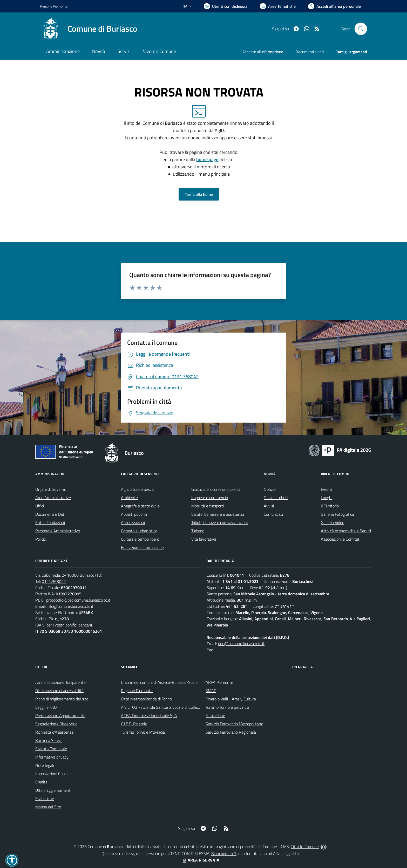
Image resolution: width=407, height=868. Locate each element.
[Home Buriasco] (89, 29)
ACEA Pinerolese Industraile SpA (149, 715)
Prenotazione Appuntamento (60, 715)
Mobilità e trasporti (208, 506)
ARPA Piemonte (219, 682)
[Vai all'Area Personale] (334, 6)
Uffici (40, 506)
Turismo (198, 531)
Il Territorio (330, 506)
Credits (41, 782)
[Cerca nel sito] (361, 29)
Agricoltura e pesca (137, 489)
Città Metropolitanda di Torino (146, 699)
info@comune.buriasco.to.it (70, 606)
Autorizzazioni (133, 522)
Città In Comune (305, 846)
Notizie (270, 489)
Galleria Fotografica (337, 514)
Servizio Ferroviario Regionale (231, 732)
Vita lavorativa (204, 539)
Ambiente (129, 498)
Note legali (45, 765)
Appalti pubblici (134, 514)
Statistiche (45, 798)
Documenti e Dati (50, 514)
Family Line (215, 715)
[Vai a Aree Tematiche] (278, 6)
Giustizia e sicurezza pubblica (216, 489)
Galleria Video (333, 522)
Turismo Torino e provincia (227, 707)
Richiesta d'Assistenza (54, 732)
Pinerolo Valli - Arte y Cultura (231, 699)
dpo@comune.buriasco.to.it (241, 644)
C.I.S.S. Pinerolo (134, 724)
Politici (41, 539)
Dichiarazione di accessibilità (59, 691)
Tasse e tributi (276, 498)
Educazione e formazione (142, 547)
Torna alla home (199, 194)
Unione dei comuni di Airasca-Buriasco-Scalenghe (164, 682)
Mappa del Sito (48, 807)
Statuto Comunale (51, 749)
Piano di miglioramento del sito (62, 699)
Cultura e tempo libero (140, 539)
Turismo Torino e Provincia (143, 732)
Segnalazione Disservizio (56, 724)
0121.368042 (54, 581)
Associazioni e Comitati (341, 539)
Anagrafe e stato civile (140, 506)
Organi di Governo (51, 489)
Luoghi (327, 498)
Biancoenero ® (224, 853)
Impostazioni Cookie (52, 774)
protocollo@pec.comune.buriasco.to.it (78, 600)
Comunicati (273, 514)
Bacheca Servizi (49, 740)
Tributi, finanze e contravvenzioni (219, 522)
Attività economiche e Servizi (346, 531)
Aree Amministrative (53, 498)
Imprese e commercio (210, 498)
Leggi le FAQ (46, 707)
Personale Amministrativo (58, 531)
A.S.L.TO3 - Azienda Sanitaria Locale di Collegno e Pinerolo (171, 707)
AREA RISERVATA (200, 860)
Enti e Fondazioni (50, 522)
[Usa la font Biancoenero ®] (226, 6)
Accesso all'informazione (263, 52)
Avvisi (269, 506)
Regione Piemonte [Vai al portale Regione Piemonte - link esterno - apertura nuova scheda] (54, 6)
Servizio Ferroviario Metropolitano (234, 724)
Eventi (326, 489)
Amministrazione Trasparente (60, 682)
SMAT (211, 691)
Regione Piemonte (137, 691)
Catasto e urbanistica (139, 531)
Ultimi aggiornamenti (53, 790)
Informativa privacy (52, 757)
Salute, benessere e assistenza (218, 514)
